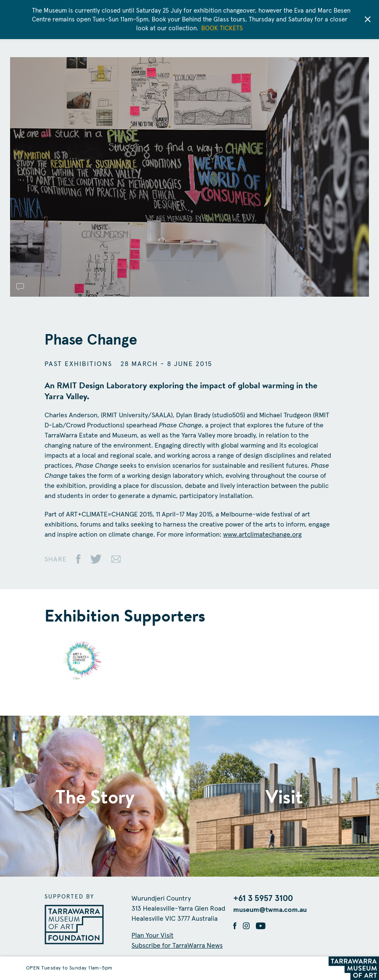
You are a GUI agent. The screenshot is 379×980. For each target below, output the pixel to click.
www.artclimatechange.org (262, 535)
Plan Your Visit (153, 935)
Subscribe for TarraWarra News (177, 946)
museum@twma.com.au (270, 910)
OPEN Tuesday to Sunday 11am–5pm (69, 968)
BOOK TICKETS (222, 28)
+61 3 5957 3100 (263, 898)
